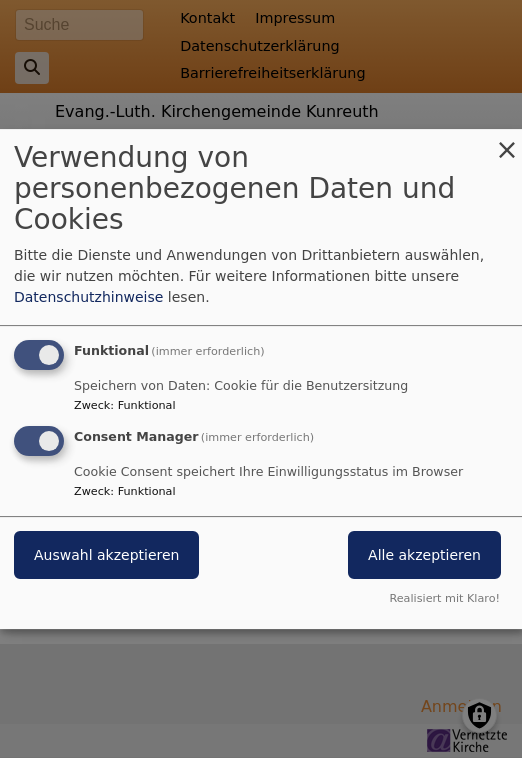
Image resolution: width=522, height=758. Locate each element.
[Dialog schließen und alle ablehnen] (507, 141)
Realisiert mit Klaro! (444, 598)
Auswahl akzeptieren (106, 555)
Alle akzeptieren (424, 555)
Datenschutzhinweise (88, 297)
